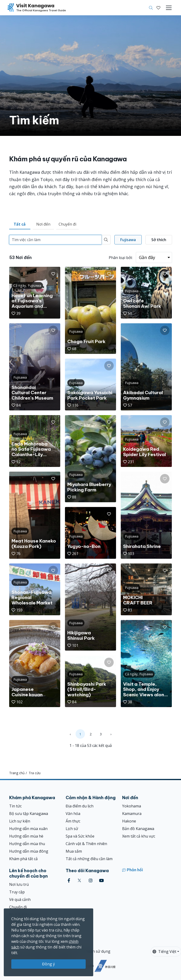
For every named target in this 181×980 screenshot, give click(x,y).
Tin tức (15, 806)
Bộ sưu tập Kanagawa (29, 814)
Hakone (129, 821)
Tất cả (20, 224)
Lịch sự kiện (20, 821)
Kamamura (132, 814)
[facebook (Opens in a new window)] (69, 881)
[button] (158, 8)
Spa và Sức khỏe (80, 836)
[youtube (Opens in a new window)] (101, 881)
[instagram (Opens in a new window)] (91, 881)
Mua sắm (74, 851)
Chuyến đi (67, 224)
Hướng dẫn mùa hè (26, 836)
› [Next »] (111, 734)
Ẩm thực (73, 821)
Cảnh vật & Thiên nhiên (86, 844)
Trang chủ (17, 773)
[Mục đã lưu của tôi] (158, 8)
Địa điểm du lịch (80, 806)
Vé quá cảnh (20, 899)
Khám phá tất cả (23, 859)
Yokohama (132, 806)
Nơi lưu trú (19, 884)
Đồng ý (48, 964)
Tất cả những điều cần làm (89, 859)
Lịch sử (72, 829)
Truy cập (17, 892)
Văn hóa (73, 814)
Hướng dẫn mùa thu (27, 844)
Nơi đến (43, 224)
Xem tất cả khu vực (139, 836)
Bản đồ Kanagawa (138, 829)
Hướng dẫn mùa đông (29, 851)
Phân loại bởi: (121, 258)
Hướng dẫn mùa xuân (28, 829)
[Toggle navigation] (169, 8)
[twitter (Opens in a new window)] (79, 881)
